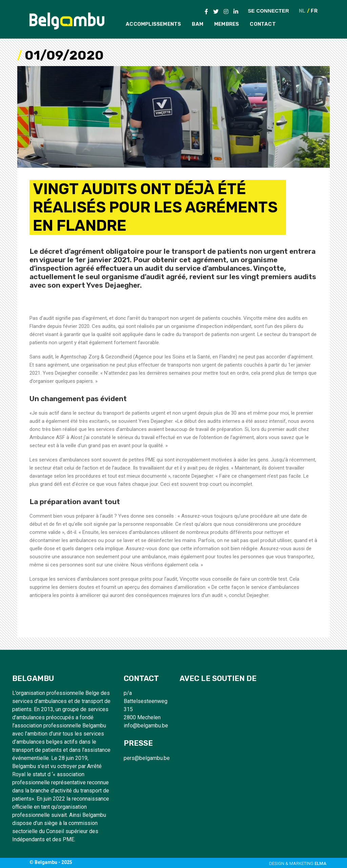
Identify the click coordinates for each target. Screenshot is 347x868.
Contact (263, 24)
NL (302, 11)
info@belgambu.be (146, 726)
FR (314, 11)
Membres (227, 24)
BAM (198, 24)
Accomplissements (153, 24)
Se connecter (268, 11)
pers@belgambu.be (147, 758)
